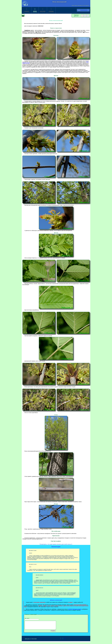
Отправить (53, 632)
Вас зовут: (32, 619)
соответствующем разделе (75, 609)
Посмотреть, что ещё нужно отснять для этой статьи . (56, 544)
